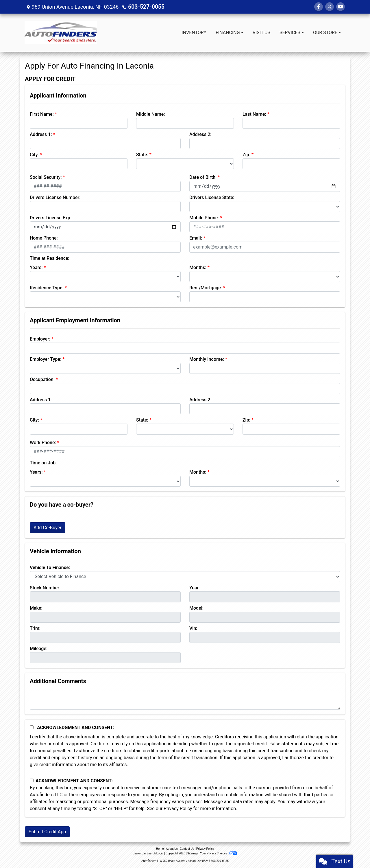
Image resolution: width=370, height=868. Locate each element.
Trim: (35, 628)
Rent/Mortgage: (206, 288)
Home (160, 849)
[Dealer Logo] (61, 33)
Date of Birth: (203, 177)
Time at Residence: (50, 258)
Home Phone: (44, 238)
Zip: (246, 155)
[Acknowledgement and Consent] (32, 727)
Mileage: (39, 649)
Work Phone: (43, 443)
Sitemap (193, 853)
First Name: (42, 114)
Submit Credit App (47, 832)
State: (142, 155)
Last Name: (254, 114)
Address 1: (41, 134)
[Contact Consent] (32, 780)
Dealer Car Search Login (148, 853)
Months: (198, 267)
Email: (196, 238)
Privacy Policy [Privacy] (205, 849)
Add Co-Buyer (48, 528)
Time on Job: (43, 463)
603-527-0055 (145, 7)
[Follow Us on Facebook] (319, 7)
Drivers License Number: (55, 197)
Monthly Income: (207, 359)
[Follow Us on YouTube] (341, 7)
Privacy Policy (178, 809)
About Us (172, 849)
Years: (36, 267)
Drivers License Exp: (51, 218)
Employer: (40, 339)
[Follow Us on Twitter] (330, 7)
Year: (195, 588)
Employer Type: (46, 359)
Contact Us (187, 849)
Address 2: (200, 134)
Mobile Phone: (204, 218)
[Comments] (185, 701)
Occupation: (42, 379)
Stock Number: (45, 588)
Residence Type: (47, 288)
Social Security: (46, 177)
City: (34, 155)
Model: (196, 608)
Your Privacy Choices (219, 853)
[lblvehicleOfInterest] (185, 577)
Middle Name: (150, 114)
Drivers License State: (212, 197)
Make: (36, 608)
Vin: (193, 628)
